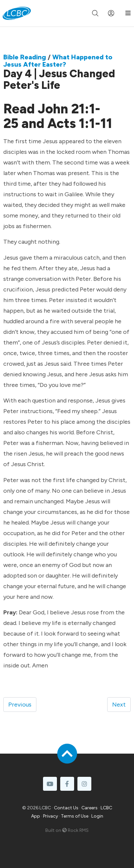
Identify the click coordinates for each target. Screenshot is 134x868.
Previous (20, 705)
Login (97, 816)
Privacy (50, 816)
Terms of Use (75, 816)
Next (119, 705)
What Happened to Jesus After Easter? (58, 61)
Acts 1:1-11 (80, 123)
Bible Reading (25, 57)
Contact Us (66, 808)
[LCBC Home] (17, 13)
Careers (89, 808)
